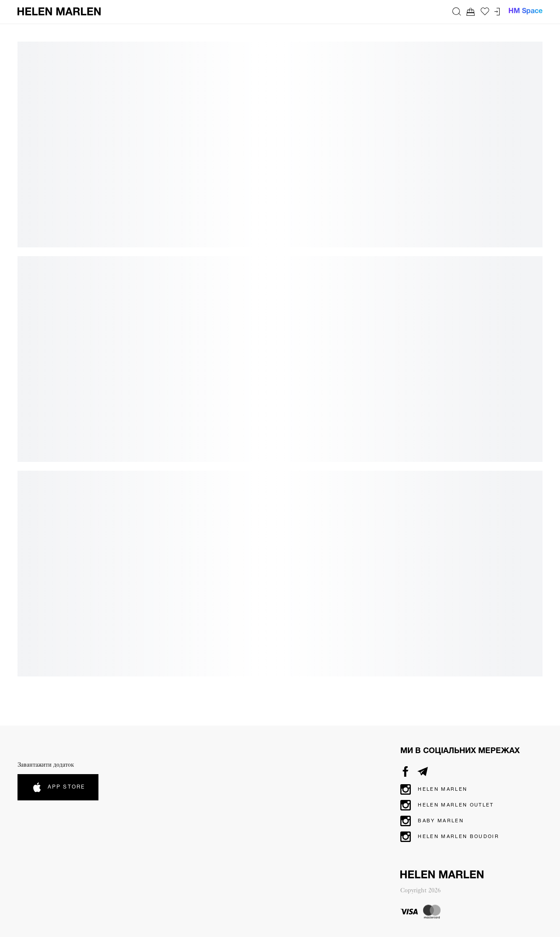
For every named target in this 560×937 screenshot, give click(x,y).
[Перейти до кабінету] (497, 12)
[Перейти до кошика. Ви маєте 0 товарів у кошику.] (471, 12)
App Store (58, 787)
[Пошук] (457, 11)
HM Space (525, 11)
